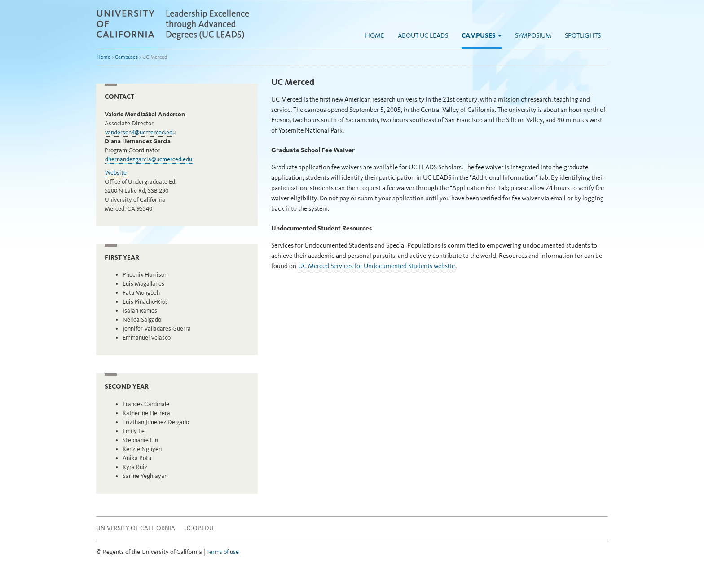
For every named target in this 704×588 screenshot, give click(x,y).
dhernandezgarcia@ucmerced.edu (149, 159)
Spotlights (583, 35)
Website (116, 173)
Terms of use (223, 552)
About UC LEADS (423, 35)
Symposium (533, 35)
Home (375, 35)
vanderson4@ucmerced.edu (140, 132)
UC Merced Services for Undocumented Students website (376, 266)
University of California (136, 528)
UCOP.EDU (199, 528)
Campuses (482, 35)
